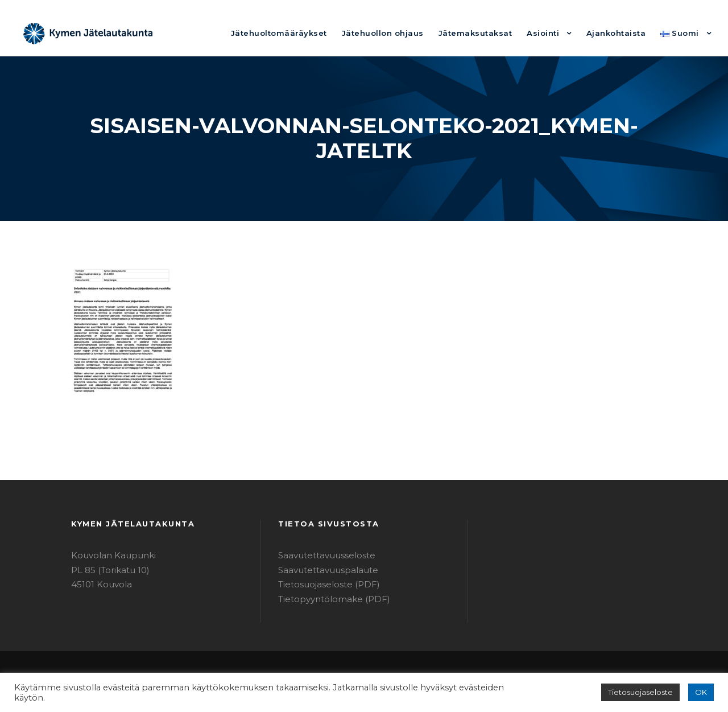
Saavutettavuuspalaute (322, 570)
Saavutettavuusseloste (321, 555)
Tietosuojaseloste (646, 692)
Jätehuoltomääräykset (317, 33)
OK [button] (702, 692)
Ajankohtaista (623, 33)
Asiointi (555, 33)
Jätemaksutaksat (493, 33)
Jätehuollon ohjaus (410, 33)
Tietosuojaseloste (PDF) (324, 584)
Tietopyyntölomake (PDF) (326, 599)
